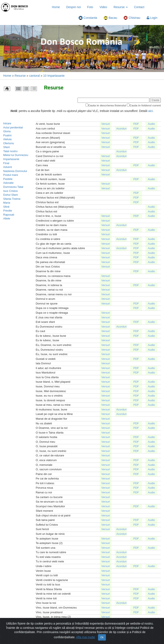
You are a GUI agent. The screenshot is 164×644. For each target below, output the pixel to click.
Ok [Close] (102, 633)
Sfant (6, 147)
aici (150, 111)
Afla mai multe (86, 633)
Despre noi (73, 7)
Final (6, 163)
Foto (90, 7)
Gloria (7, 131)
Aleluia (7, 139)
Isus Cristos (10, 191)
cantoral (34, 76)
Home (56, 7)
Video (103, 7)
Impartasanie (11, 159)
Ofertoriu (9, 143)
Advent (7, 167)
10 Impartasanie (54, 76)
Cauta (155, 100)
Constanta (88, 18)
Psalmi (7, 135)
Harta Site (77, 641)
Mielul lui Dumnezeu (16, 155)
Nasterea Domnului (15, 171)
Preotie (8, 211)
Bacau (110, 18)
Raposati (9, 215)
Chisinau (132, 18)
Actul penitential (13, 127)
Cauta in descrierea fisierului (107, 105)
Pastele (8, 179)
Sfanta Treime (12, 199)
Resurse (121, 7)
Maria (7, 203)
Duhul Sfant (10, 195)
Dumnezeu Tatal (13, 187)
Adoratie (8, 183)
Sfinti (6, 207)
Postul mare (11, 175)
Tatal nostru (10, 151)
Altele (7, 218)
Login (152, 18)
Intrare (7, 123)
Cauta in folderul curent (145, 105)
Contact (139, 7)
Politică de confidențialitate (105, 641)
